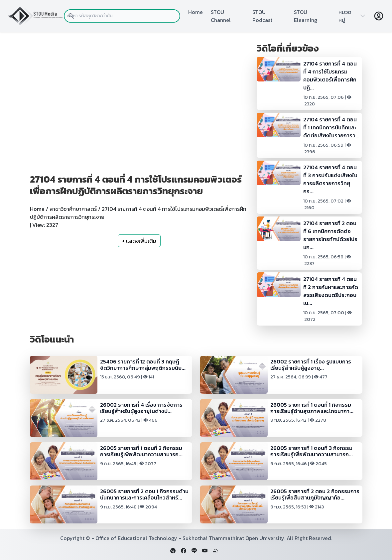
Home (196, 12)
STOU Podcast (262, 16)
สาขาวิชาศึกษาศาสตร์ (73, 209)
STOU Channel (221, 16)
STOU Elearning (306, 16)
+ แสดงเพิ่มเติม (139, 241)
